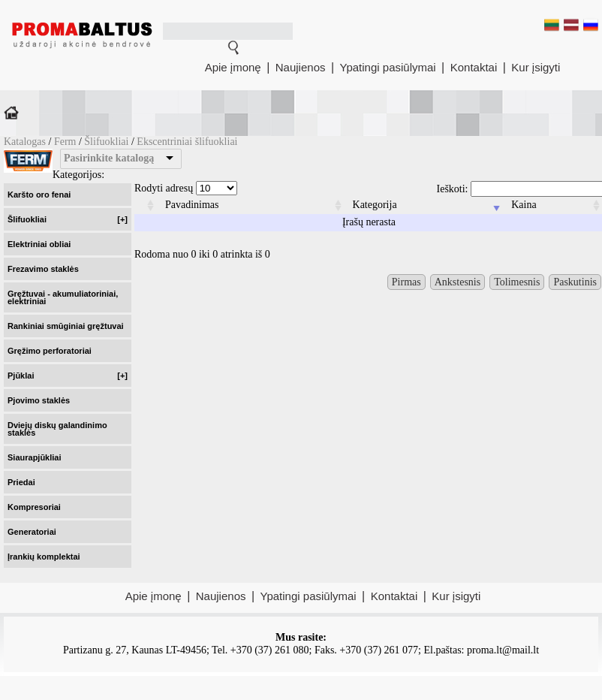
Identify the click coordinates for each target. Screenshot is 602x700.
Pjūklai (68, 376)
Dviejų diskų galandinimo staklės (57, 429)
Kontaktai (474, 67)
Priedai (21, 482)
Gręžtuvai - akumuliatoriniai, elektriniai (63, 297)
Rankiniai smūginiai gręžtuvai (66, 326)
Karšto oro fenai (39, 195)
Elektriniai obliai (39, 244)
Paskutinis (575, 282)
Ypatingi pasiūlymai (388, 67)
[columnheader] (146, 205)
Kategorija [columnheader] (375, 205)
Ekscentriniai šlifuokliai (187, 142)
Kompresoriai (34, 507)
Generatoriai (32, 532)
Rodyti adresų (186, 188)
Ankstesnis (458, 282)
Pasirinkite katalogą (109, 158)
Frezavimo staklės (43, 269)
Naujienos (301, 67)
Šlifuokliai (106, 142)
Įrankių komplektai (44, 557)
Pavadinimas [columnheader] (192, 205)
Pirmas (406, 282)
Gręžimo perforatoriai (50, 351)
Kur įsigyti (536, 67)
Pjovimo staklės (39, 400)
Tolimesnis (517, 282)
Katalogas (25, 142)
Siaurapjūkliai (35, 457)
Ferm (66, 142)
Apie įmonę (233, 67)
